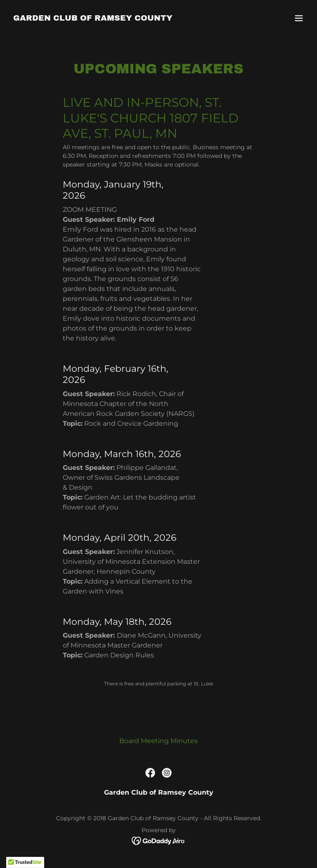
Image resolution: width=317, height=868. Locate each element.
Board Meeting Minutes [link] (158, 741)
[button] (299, 18)
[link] (93, 18)
